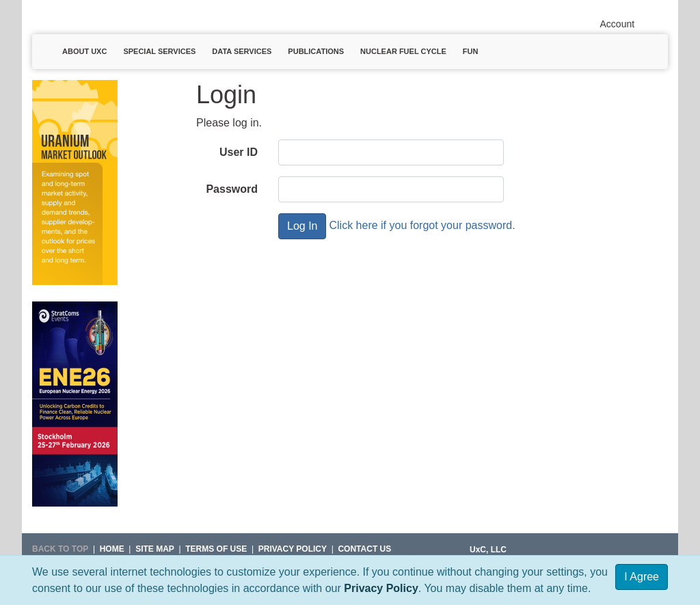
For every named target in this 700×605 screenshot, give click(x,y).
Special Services (159, 51)
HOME (112, 549)
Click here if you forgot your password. (422, 225)
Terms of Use (216, 549)
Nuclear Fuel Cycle (403, 51)
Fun (471, 51)
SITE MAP (155, 549)
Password (232, 189)
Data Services (242, 51)
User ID (239, 152)
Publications (316, 51)
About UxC (84, 51)
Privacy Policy (381, 588)
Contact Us (364, 549)
